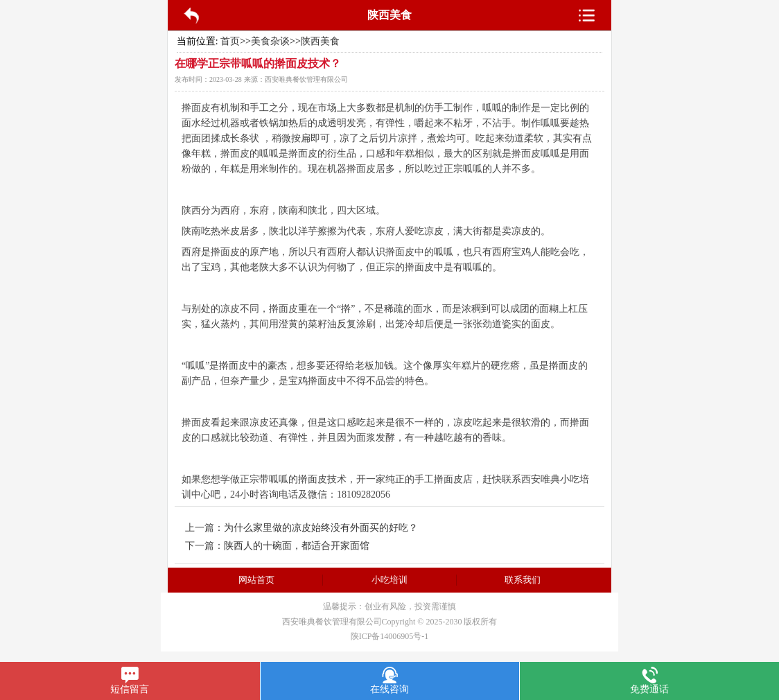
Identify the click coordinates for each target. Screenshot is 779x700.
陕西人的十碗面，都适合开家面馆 (297, 546)
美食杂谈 (270, 41)
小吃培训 (389, 580)
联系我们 (523, 580)
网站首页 (256, 580)
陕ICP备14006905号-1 (390, 636)
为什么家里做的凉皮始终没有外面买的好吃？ (321, 528)
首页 (230, 41)
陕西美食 (320, 41)
